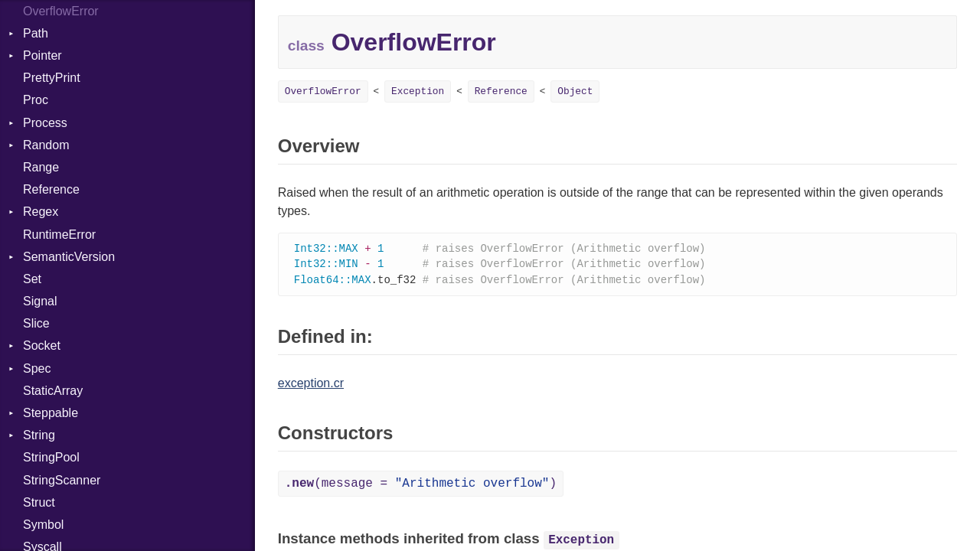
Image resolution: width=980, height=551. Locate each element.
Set (32, 279)
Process (45, 123)
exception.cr (311, 385)
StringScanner (62, 480)
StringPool (51, 457)
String (39, 435)
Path (36, 33)
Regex (41, 212)
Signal (40, 301)
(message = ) (421, 486)
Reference (51, 189)
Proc (36, 100)
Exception (418, 91)
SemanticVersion (69, 257)
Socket (42, 346)
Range (41, 167)
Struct (39, 502)
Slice (36, 323)
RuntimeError (59, 235)
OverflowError (323, 91)
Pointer (42, 55)
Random (46, 145)
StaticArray (53, 391)
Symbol (43, 525)
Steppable (51, 413)
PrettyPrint (52, 78)
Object (575, 91)
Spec (37, 368)
